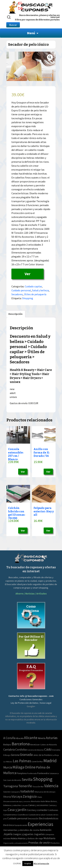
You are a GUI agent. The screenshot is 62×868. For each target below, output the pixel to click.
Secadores (17, 294)
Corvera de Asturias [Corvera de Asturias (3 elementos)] (35, 750)
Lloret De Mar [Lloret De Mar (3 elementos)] (37, 761)
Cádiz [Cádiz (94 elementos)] (48, 749)
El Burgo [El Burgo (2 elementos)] (7, 755)
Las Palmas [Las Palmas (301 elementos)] (22, 761)
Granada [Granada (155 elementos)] (26, 755)
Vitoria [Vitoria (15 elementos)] (7, 797)
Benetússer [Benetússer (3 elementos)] (35, 745)
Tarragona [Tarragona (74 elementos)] (11, 786)
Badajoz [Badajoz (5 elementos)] (7, 745)
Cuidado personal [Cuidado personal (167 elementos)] (17, 818)
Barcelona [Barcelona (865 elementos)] (21, 744)
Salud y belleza (40, 290)
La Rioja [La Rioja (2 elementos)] (56, 755)
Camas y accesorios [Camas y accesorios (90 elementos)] (38, 805)
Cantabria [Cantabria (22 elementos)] (9, 750)
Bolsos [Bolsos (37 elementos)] (48, 801)
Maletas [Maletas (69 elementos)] (14, 838)
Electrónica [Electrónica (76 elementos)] (9, 825)
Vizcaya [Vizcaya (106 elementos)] (17, 796)
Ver (28, 274)
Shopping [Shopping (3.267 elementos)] (43, 779)
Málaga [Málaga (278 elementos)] (18, 767)
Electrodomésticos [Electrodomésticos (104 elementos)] (49, 818)
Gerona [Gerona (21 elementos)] (15, 755)
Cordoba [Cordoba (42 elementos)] (21, 749)
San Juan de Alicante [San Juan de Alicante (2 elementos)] (12, 780)
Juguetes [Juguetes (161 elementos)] (39, 834)
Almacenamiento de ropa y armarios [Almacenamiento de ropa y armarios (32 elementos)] (17, 801)
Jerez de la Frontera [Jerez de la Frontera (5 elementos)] (42, 755)
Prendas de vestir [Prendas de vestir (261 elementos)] (39, 843)
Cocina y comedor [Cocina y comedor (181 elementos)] (37, 810)
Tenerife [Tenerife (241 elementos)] (25, 786)
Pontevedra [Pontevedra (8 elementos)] (43, 773)
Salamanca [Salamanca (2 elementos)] (54, 773)
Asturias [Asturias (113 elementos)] (52, 738)
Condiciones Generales (31, 699)
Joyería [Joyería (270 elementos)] (8, 834)
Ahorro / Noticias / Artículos (31, 594)
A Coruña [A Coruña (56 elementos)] (9, 738)
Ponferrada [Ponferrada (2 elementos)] (32, 773)
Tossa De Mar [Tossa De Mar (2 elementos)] (38, 786)
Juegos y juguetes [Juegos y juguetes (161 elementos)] (23, 834)
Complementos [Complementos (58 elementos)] (10, 815)
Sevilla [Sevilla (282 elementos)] (27, 779)
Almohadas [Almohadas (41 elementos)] (36, 801)
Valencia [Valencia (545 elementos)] (51, 786)
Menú (31, 33)
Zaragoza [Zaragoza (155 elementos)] (30, 796)
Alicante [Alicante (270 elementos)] (31, 738)
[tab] (15, 314)
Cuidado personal (21, 290)
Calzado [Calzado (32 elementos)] (25, 805)
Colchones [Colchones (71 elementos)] (53, 810)
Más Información (41, 863)
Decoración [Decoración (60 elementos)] (33, 819)
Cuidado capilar (33, 286)
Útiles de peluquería (35, 294)
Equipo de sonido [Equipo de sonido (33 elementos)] (21, 825)
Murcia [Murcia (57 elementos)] (8, 767)
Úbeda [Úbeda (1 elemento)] (40, 797)
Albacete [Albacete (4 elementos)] (20, 738)
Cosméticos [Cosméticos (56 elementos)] (23, 815)
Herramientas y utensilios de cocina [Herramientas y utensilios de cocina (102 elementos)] (21, 830)
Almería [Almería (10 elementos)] (42, 738)
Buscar (13, 25)
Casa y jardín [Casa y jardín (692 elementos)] (17, 810)
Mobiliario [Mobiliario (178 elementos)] (49, 838)
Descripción (15, 314)
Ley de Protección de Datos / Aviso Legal (31, 703)
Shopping (28, 298)
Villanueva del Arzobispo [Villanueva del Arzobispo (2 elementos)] (45, 792)
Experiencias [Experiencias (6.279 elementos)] (40, 824)
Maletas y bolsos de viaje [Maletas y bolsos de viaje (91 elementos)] (31, 838)
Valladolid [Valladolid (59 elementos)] (27, 791)
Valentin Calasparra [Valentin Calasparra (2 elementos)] (12, 792)
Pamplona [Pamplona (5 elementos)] (22, 773)
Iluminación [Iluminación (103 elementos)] (46, 830)
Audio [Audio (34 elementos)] (43, 801)
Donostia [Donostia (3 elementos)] (56, 750)
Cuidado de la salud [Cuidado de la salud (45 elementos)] (37, 815)
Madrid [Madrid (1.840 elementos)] (50, 761)
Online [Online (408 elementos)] (30, 767)
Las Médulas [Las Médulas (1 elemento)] (8, 762)
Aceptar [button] (28, 863)
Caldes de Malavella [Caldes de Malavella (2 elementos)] (49, 745)
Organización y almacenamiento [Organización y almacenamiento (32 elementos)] (16, 843)
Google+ (31, 706)
